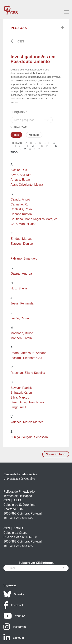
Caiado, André (20, 199)
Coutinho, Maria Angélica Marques (34, 219)
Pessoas (19, 28)
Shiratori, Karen (21, 393)
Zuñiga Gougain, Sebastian (29, 437)
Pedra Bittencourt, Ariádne (29, 353)
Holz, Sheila (19, 288)
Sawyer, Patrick (21, 388)
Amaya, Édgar (20, 180)
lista (16, 135)
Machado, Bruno (22, 333)
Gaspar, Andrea (21, 274)
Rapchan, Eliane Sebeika (28, 373)
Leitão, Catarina (21, 318)
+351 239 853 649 (21, 546)
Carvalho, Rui (20, 204)
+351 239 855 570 (21, 518)
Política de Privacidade (19, 492)
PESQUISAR (19, 112)
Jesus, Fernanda (22, 303)
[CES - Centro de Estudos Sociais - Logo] (11, 8)
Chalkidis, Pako (21, 209)
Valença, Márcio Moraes (27, 422)
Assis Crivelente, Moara (27, 185)
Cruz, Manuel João (23, 224)
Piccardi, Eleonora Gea (26, 358)
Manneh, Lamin (21, 338)
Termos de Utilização (18, 496)
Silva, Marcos (20, 398)
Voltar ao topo (56, 454)
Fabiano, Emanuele (24, 258)
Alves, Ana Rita (21, 175)
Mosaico (34, 135)
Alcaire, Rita (19, 170)
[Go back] (12, 42)
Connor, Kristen (21, 214)
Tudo (14, 152)
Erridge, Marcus (21, 239)
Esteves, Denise (22, 244)
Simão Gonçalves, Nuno (27, 402)
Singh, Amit (18, 407)
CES (21, 41)
